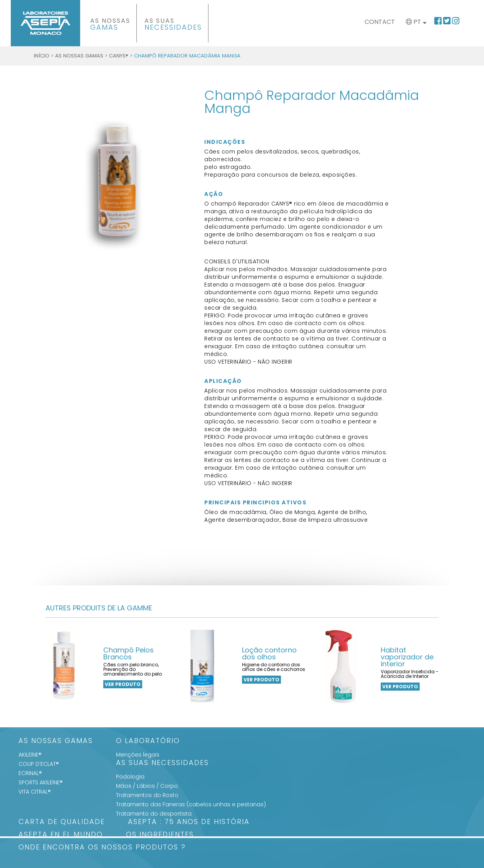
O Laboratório (148, 741)
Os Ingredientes (160, 835)
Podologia (130, 777)
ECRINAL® (30, 773)
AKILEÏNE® (30, 755)
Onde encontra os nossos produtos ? (102, 848)
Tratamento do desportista (154, 814)
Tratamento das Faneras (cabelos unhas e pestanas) (191, 804)
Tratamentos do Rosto (147, 795)
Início (42, 56)
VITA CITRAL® (35, 792)
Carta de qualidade (62, 822)
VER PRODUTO (123, 684)
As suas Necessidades (162, 763)
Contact (380, 22)
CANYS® (119, 56)
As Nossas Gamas (79, 56)
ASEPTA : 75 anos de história (189, 822)
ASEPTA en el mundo (61, 835)
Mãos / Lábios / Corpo (147, 786)
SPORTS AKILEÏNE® (41, 782)
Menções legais (138, 755)
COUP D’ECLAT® (39, 764)
